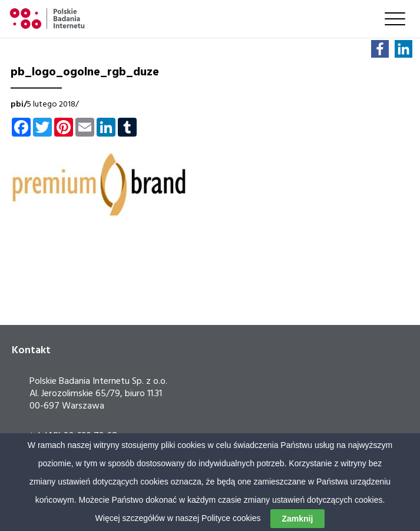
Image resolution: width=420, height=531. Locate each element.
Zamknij (298, 519)
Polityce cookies (231, 518)
